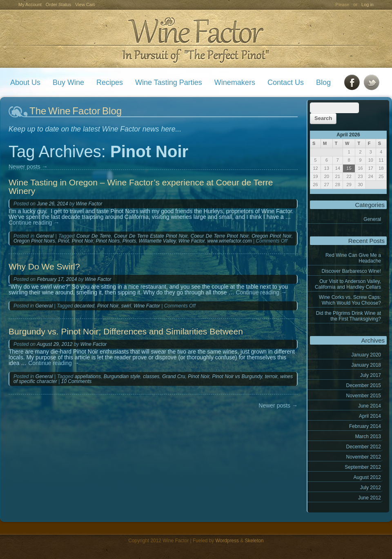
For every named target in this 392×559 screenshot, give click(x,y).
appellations (88, 376)
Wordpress (227, 541)
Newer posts (28, 167)
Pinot (63, 241)
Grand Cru (174, 376)
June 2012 (370, 498)
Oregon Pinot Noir (271, 236)
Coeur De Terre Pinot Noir (220, 236)
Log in (367, 4)
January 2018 (366, 365)
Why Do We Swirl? (44, 266)
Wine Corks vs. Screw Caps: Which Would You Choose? (350, 300)
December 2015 (364, 385)
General (372, 219)
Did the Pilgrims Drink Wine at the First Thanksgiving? (349, 316)
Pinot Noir (82, 241)
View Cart (85, 4)
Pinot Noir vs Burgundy (237, 376)
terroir (271, 376)
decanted (84, 306)
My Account (30, 4)
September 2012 (363, 467)
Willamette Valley (157, 241)
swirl (126, 306)
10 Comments (77, 381)
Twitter (372, 82)
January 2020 (366, 355)
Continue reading (34, 223)
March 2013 (368, 437)
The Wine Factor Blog (76, 111)
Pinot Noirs (108, 241)
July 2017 (371, 375)
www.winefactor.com (230, 241)
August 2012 (367, 477)
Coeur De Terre (94, 236)
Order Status (58, 4)
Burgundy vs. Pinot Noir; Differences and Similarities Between (126, 331)
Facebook (352, 82)
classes (151, 376)
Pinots (129, 241)
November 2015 (364, 396)
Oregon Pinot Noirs (34, 241)
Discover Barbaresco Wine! (351, 271)
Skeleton (254, 541)
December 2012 (364, 447)
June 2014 (370, 406)
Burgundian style (122, 376)
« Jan (316, 192)
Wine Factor (196, 39)
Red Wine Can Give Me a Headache (353, 258)
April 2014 (370, 416)
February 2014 (365, 426)
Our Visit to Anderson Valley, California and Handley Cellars (348, 284)
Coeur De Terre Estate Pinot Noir (151, 236)
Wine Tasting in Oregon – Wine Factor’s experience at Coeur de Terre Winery (141, 187)
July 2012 (371, 488)
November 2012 (364, 457)
